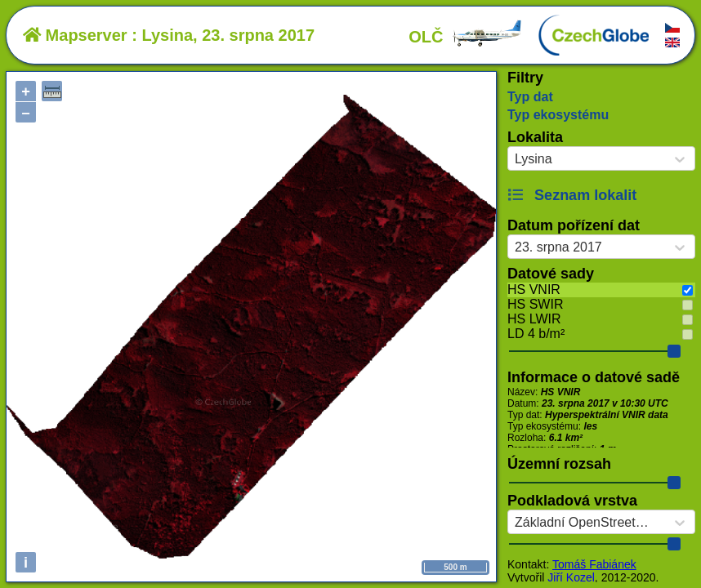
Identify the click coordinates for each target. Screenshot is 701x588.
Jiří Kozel (571, 577)
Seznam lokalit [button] (572, 195)
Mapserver (75, 35)
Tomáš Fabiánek (594, 564)
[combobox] (515, 159)
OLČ (466, 37)
